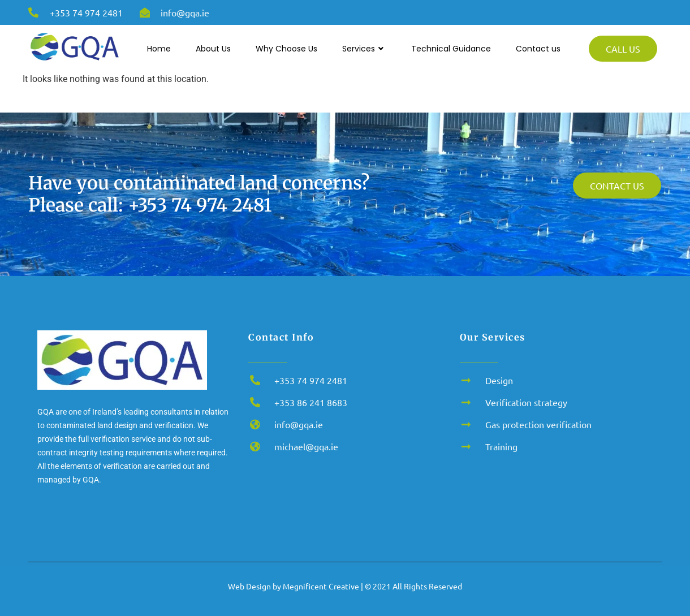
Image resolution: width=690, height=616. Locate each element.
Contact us (538, 49)
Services (364, 49)
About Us (213, 49)
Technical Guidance (451, 49)
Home (159, 49)
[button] (666, 591)
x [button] (681, 574)
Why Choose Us (286, 49)
